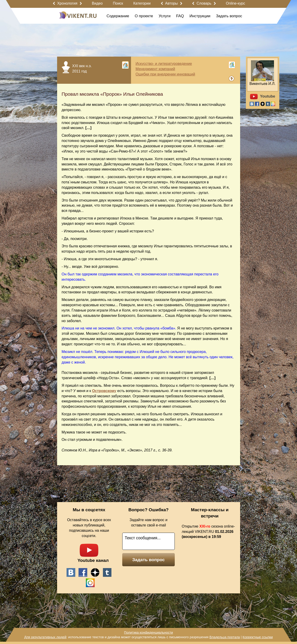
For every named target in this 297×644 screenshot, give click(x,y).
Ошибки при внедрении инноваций (165, 74)
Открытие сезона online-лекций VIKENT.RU (208, 532)
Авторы (171, 3)
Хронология (67, 3)
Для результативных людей (45, 637)
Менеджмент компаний (155, 69)
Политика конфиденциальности (148, 632)
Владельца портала (224, 637)
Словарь (204, 3)
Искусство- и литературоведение (164, 64)
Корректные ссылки (258, 637)
